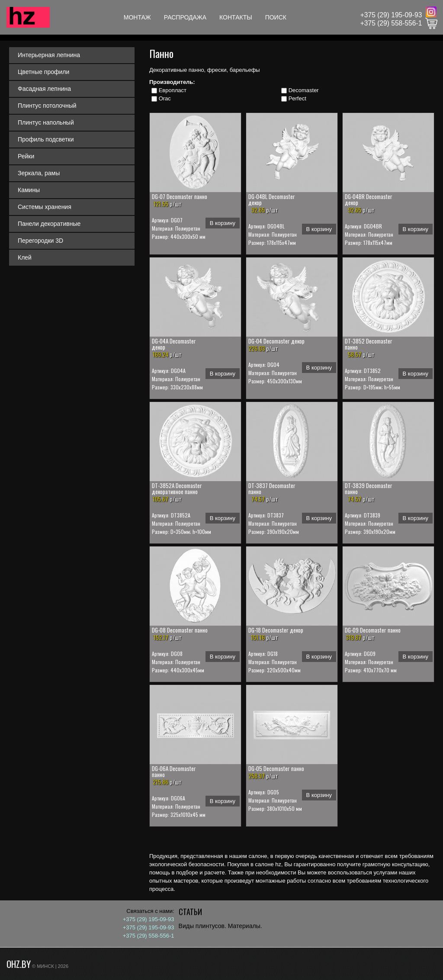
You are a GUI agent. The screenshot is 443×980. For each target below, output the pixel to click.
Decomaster (304, 90)
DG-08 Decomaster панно (180, 630)
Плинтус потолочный (47, 106)
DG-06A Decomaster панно (174, 771)
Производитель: (172, 82)
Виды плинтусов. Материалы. (220, 926)
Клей (25, 257)
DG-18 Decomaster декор (276, 630)
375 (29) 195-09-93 (393, 15)
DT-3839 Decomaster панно (369, 488)
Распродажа (185, 17)
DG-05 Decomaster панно (276, 768)
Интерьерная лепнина (49, 55)
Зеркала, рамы (39, 173)
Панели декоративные (49, 224)
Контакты (236, 17)
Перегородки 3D (40, 241)
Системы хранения (45, 207)
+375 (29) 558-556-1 (391, 23)
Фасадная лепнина (44, 89)
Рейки (26, 156)
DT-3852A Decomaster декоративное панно (177, 488)
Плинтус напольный (46, 122)
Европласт (173, 90)
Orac (165, 98)
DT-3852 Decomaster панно (369, 344)
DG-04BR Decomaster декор (369, 199)
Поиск (276, 17)
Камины (29, 190)
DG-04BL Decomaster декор (272, 199)
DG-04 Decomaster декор (276, 341)
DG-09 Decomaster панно (373, 630)
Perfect (297, 98)
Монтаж (137, 17)
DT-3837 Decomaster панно (272, 488)
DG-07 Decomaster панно (180, 196)
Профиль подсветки (46, 139)
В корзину (223, 223)
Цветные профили (43, 72)
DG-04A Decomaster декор (174, 344)
